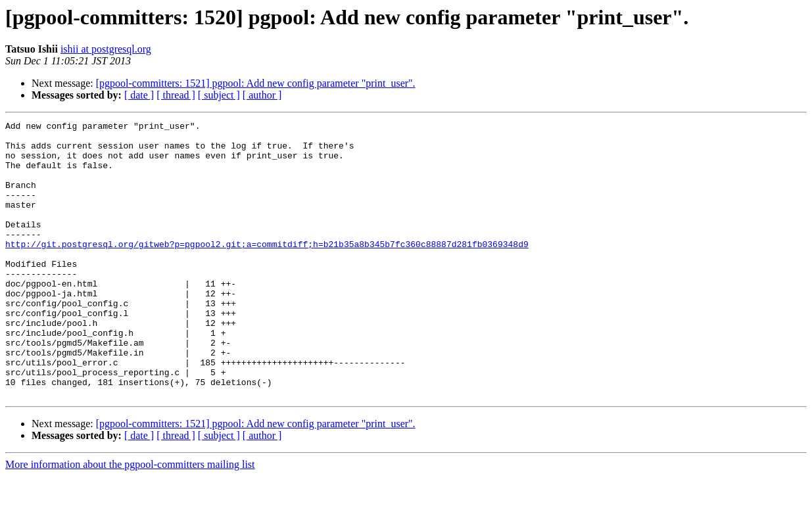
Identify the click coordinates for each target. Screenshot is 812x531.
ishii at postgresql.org (106, 49)
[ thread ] (176, 95)
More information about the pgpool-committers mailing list (130, 519)
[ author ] (262, 95)
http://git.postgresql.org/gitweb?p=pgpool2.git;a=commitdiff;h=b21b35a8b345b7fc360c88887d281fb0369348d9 (267, 269)
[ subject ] (219, 95)
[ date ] (139, 95)
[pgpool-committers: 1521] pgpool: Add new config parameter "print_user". (256, 83)
